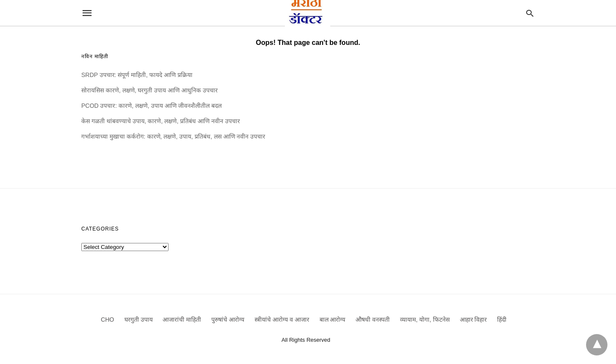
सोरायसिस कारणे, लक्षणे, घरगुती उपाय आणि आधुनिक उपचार (150, 90)
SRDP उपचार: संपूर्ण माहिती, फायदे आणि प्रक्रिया (137, 75)
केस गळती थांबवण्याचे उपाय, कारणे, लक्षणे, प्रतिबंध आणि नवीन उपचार (161, 121)
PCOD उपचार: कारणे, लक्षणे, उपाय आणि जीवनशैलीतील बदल (151, 106)
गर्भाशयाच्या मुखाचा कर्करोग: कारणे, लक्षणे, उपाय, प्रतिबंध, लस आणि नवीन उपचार (173, 136)
